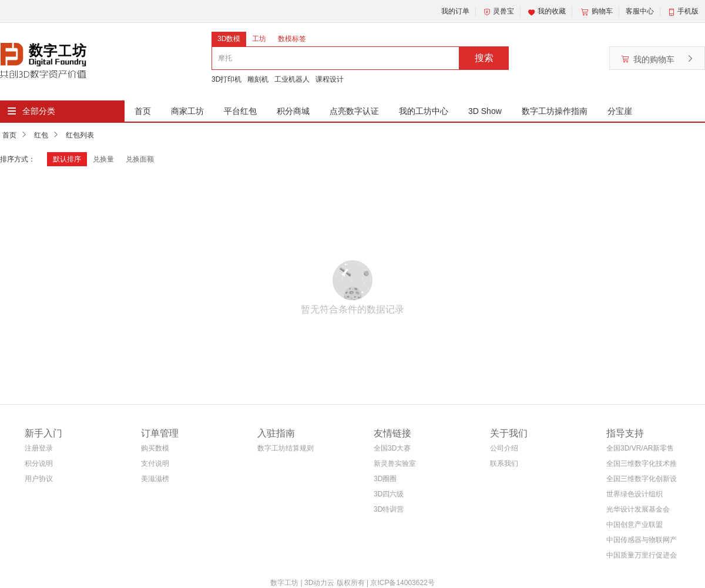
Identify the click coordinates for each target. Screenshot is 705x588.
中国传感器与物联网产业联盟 (642, 542)
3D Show (485, 111)
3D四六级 (389, 494)
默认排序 (67, 159)
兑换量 (103, 159)
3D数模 (229, 39)
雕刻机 (258, 79)
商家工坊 (187, 111)
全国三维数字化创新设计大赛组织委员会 (642, 481)
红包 (41, 135)
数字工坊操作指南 (555, 111)
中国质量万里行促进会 (642, 555)
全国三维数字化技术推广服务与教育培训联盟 (642, 466)
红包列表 (80, 135)
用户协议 (39, 479)
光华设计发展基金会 (638, 509)
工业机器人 (292, 79)
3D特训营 (389, 509)
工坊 (259, 39)
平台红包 (240, 111)
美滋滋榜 (155, 479)
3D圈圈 (385, 479)
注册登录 (39, 448)
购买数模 (155, 448)
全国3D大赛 (392, 448)
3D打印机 (226, 79)
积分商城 (293, 111)
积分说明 (39, 463)
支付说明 (155, 463)
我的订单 (455, 11)
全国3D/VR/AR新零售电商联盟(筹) (640, 450)
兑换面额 (140, 159)
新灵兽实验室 (395, 463)
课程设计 (330, 79)
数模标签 (292, 39)
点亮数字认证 (354, 111)
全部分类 (39, 111)
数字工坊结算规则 (286, 448)
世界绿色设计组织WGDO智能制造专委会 (639, 496)
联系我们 (504, 463)
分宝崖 (620, 111)
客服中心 (640, 11)
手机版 (688, 11)
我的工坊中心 (424, 111)
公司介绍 (504, 448)
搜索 (484, 58)
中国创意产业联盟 (634, 525)
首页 (143, 111)
